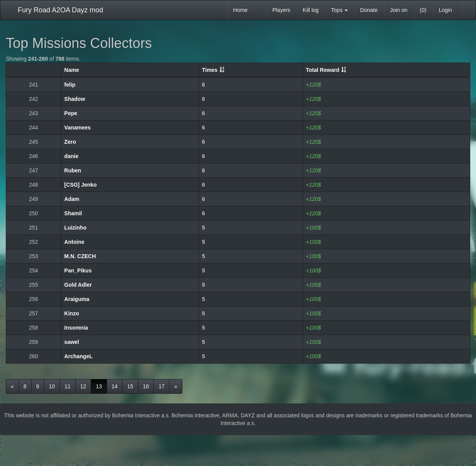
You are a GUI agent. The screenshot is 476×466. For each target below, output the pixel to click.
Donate (369, 10)
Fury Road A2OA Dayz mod (60, 10)
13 (99, 386)
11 (68, 386)
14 (115, 386)
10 (52, 386)
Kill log (311, 10)
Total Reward (323, 70)
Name (71, 70)
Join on (399, 10)
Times (210, 70)
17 (161, 386)
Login (445, 10)
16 (146, 386)
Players (281, 10)
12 (83, 386)
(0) (423, 10)
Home (241, 10)
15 (130, 386)
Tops (339, 10)
